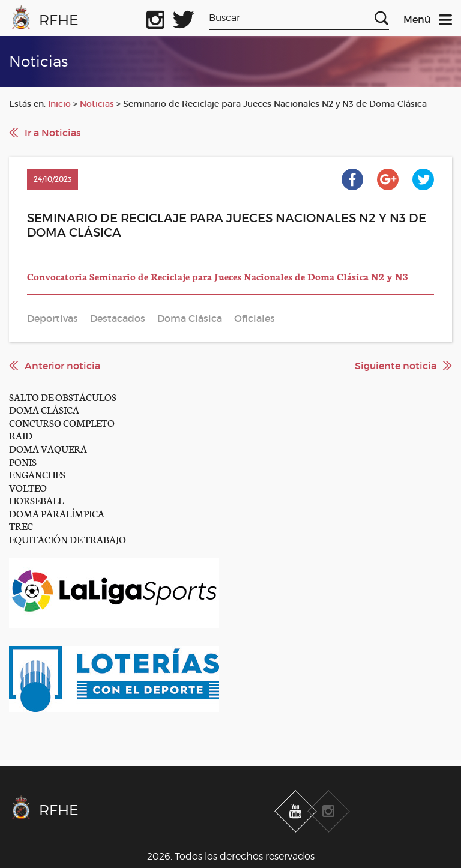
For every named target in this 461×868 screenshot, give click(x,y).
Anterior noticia (62, 366)
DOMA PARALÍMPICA (57, 513)
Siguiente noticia (396, 366)
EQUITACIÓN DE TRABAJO (68, 539)
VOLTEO (28, 487)
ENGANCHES (37, 474)
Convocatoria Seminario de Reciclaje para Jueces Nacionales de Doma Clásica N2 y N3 (217, 276)
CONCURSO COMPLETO (62, 422)
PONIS (23, 461)
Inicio (59, 104)
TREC (21, 526)
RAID (21, 435)
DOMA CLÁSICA (44, 409)
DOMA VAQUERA (48, 448)
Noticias (97, 104)
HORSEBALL (36, 500)
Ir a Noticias (53, 133)
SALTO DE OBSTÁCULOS (63, 396)
